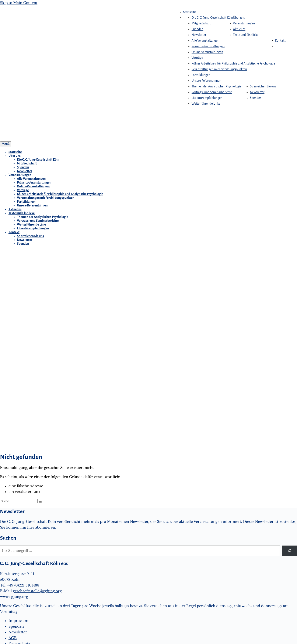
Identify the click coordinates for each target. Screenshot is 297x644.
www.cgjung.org (14, 597)
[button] (277, 47)
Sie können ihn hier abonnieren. (28, 527)
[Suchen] (289, 551)
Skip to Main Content (19, 3)
